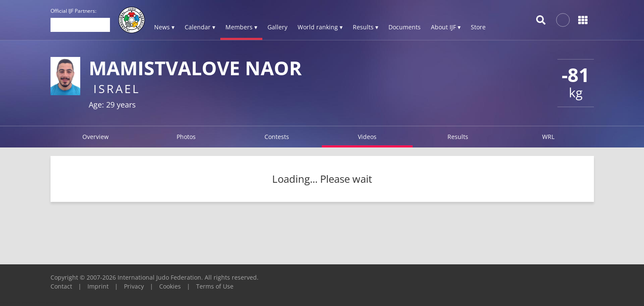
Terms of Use (215, 286)
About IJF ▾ (446, 27)
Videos (367, 137)
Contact (61, 286)
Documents (405, 27)
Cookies (170, 286)
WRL (548, 137)
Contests (277, 137)
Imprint (98, 286)
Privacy (134, 286)
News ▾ (164, 27)
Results (458, 137)
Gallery (277, 27)
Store (478, 27)
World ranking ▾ (320, 27)
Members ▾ (241, 27)
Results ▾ (366, 27)
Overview (96, 137)
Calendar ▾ (200, 27)
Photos (186, 137)
